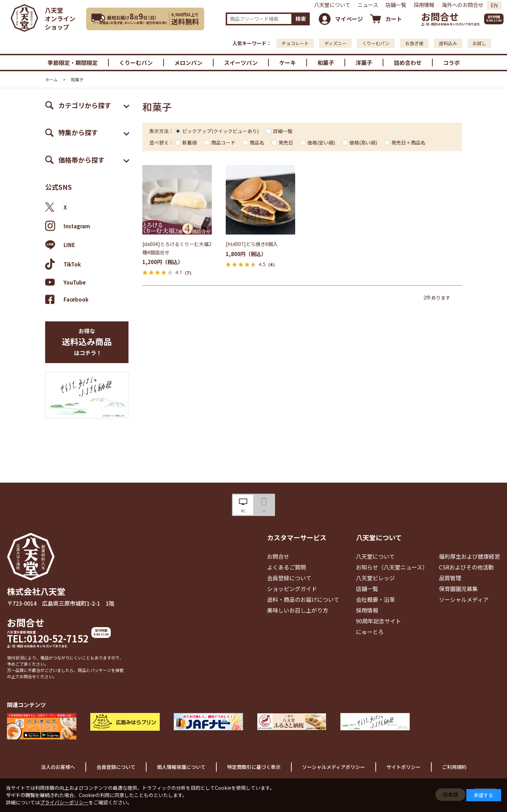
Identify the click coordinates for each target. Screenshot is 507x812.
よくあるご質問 (286, 567)
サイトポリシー (404, 767)
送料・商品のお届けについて (303, 599)
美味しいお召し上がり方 (298, 610)
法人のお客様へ (58, 767)
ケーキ (288, 63)
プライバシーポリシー (64, 802)
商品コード (223, 142)
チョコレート (295, 43)
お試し (479, 43)
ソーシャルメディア (464, 599)
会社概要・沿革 (375, 599)
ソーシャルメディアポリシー (334, 767)
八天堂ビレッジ (375, 578)
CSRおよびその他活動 (466, 567)
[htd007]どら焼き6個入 (252, 244)
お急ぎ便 (414, 43)
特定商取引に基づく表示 (254, 767)
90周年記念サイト (379, 621)
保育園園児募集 (458, 589)
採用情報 (424, 5)
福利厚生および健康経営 (469, 556)
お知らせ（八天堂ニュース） (392, 567)
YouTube (65, 282)
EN (494, 5)
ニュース (368, 5)
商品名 (257, 142)
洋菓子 (364, 63)
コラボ (451, 63)
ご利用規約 (454, 767)
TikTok (63, 264)
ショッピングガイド (292, 589)
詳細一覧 (283, 131)
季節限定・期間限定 (73, 63)
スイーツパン (241, 63)
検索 (301, 19)
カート (394, 19)
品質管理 (450, 578)
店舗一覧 (396, 5)
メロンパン (188, 63)
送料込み (448, 43)
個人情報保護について (181, 767)
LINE (60, 245)
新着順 (190, 142)
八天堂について (332, 5)
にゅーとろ (370, 632)
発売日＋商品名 (408, 142)
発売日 (286, 142)
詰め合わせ (408, 63)
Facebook (67, 299)
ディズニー (335, 43)
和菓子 (326, 63)
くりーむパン (376, 43)
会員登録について (289, 578)
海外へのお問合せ (463, 5)
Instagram (68, 226)
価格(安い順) (321, 142)
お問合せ (440, 17)
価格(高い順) (363, 142)
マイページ (349, 19)
